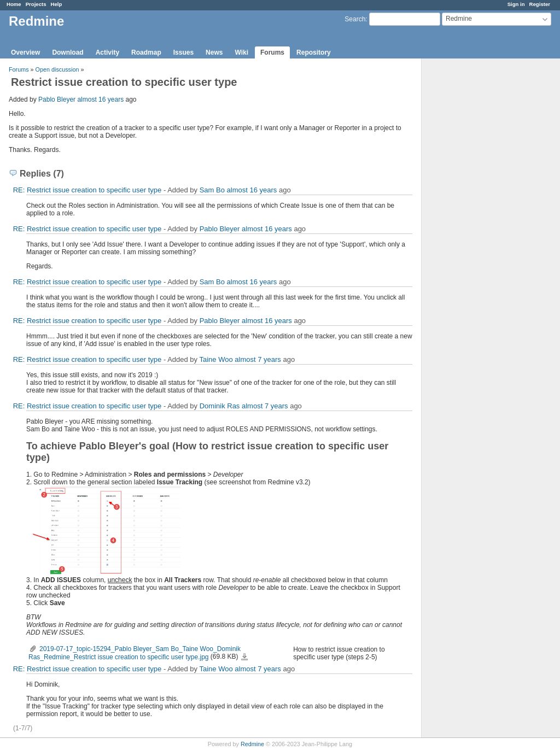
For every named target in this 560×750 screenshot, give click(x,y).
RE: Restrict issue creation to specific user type (87, 190)
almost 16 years (100, 99)
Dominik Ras (220, 406)
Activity (107, 52)
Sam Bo (212, 190)
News (214, 52)
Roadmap (146, 52)
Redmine (252, 744)
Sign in (516, 4)
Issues (183, 52)
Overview (25, 52)
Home (14, 4)
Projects (36, 4)
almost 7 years (258, 359)
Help (57, 4)
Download (68, 52)
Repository (314, 52)
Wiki (241, 52)
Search (355, 19)
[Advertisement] (476, 230)
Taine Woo (216, 359)
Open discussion (57, 69)
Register (540, 4)
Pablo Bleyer (57, 99)
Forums (272, 52)
